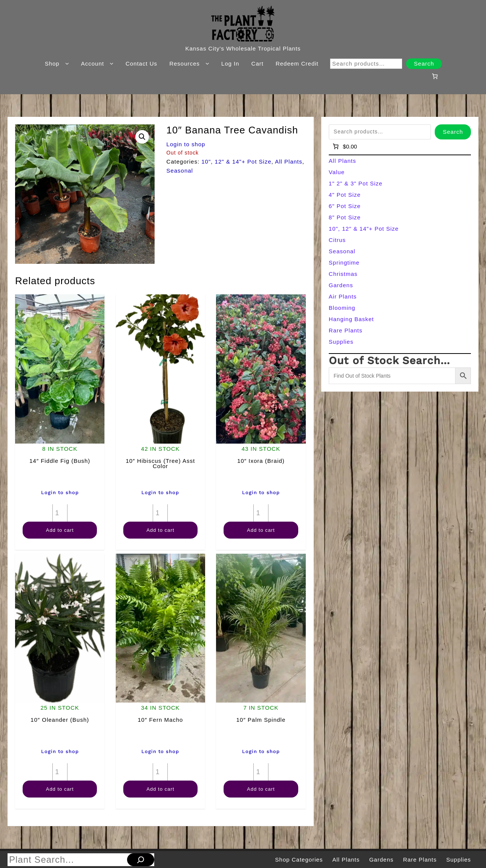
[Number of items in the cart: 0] (435, 76)
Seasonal (180, 171)
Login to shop (186, 144)
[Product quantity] (60, 513)
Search (424, 64)
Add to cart (60, 530)
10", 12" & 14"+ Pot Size (236, 162)
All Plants (289, 162)
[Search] (141, 860)
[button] (142, 137)
